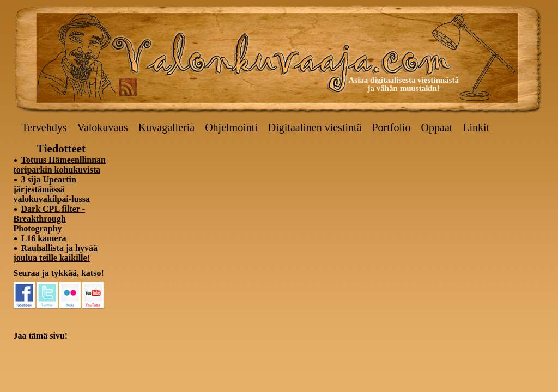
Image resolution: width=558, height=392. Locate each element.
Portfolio (391, 127)
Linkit (476, 127)
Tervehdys (44, 127)
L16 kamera (44, 238)
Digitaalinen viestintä (315, 127)
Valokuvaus (103, 127)
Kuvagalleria (166, 127)
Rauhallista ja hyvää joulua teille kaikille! (56, 253)
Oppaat (437, 127)
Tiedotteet (61, 148)
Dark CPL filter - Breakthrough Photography (49, 219)
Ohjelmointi (231, 127)
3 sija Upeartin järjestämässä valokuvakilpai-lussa (52, 189)
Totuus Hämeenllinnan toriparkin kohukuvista (60, 165)
